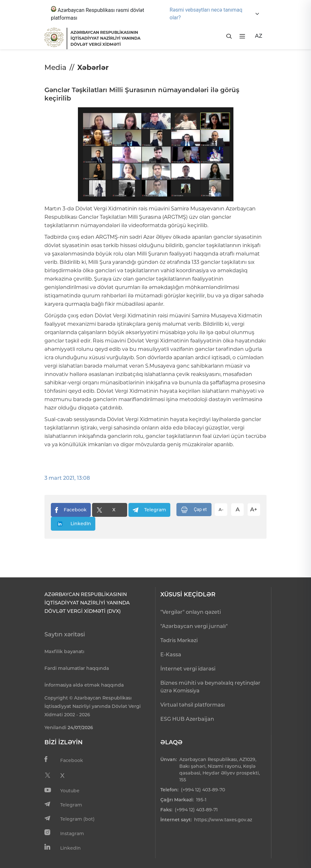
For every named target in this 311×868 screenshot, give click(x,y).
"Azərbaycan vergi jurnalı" (194, 626)
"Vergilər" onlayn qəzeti (191, 612)
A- (221, 509)
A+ (254, 509)
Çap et (194, 510)
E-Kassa (171, 655)
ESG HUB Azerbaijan (187, 719)
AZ (259, 36)
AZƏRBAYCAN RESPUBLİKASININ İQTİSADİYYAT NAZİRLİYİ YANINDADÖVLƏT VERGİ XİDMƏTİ (105, 38)
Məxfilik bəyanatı (64, 651)
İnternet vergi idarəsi (188, 669)
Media (55, 68)
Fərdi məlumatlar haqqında (77, 668)
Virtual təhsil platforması (193, 705)
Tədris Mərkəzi (179, 640)
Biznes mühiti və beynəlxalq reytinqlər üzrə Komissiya (210, 687)
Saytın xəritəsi (65, 634)
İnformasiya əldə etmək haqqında (84, 685)
